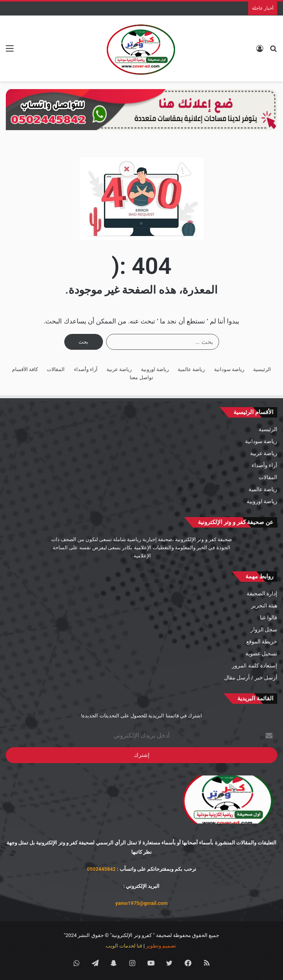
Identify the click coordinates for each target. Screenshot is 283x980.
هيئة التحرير (264, 605)
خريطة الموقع (262, 641)
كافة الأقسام (25, 369)
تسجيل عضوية (261, 653)
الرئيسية (262, 369)
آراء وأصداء (86, 369)
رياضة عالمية (191, 369)
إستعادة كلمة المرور (255, 665)
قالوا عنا (268, 617)
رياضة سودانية (229, 369)
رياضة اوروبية (155, 369)
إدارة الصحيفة (262, 593)
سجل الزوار (264, 629)
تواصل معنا (141, 377)
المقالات (56, 369)
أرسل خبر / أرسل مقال (251, 677)
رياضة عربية (119, 369)
